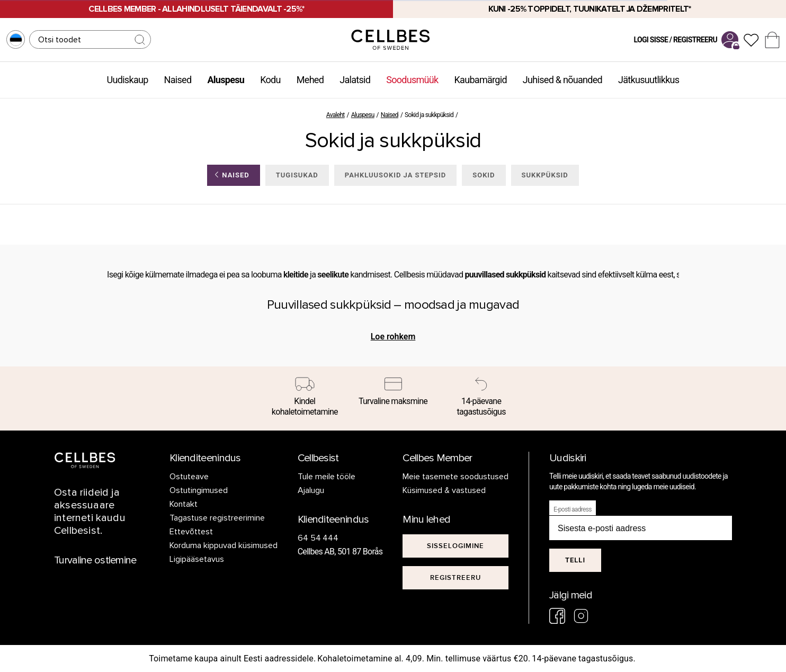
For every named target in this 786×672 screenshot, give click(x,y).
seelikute (333, 275)
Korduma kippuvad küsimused (224, 545)
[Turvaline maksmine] (393, 393)
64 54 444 (318, 538)
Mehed (310, 80)
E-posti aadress (573, 509)
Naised (178, 80)
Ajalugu (311, 490)
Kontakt (184, 504)
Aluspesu (226, 80)
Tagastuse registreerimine (217, 518)
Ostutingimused (199, 490)
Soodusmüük (412, 80)
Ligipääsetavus (197, 559)
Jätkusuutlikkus (649, 80)
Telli (575, 560)
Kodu (270, 80)
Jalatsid (355, 80)
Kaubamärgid (481, 80)
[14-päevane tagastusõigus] (481, 399)
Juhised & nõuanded (562, 80)
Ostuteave (189, 477)
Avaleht (336, 115)
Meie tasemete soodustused (455, 477)
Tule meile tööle (327, 477)
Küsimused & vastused (444, 490)
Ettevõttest (191, 532)
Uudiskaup (128, 80)
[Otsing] (90, 39)
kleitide (296, 275)
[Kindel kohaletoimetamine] (305, 399)
